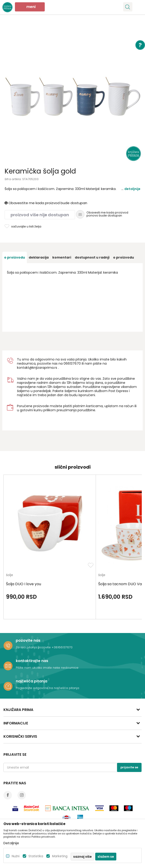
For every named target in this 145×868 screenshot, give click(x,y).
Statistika (36, 856)
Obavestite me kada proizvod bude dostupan (46, 203)
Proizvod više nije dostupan (40, 215)
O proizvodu (15, 257)
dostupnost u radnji (92, 257)
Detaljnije (132, 189)
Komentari (62, 257)
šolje (10, 575)
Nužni (16, 856)
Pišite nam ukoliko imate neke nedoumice (47, 668)
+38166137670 (62, 647)
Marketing (60, 856)
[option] (72, 93)
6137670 (74, 363)
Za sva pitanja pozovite (34, 647)
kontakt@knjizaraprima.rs (37, 368)
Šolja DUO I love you (24, 584)
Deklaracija (39, 257)
